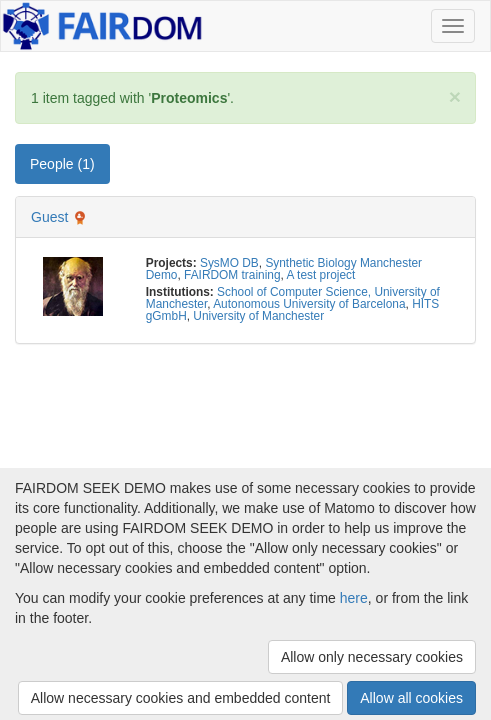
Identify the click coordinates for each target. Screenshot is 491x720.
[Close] (455, 96)
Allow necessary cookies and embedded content (181, 698)
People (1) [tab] (62, 164)
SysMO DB (229, 263)
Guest (49, 217)
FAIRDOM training (232, 275)
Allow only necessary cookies (372, 657)
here (354, 598)
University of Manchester (258, 316)
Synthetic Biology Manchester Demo (284, 269)
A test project (321, 275)
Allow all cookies (411, 698)
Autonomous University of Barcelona (309, 304)
